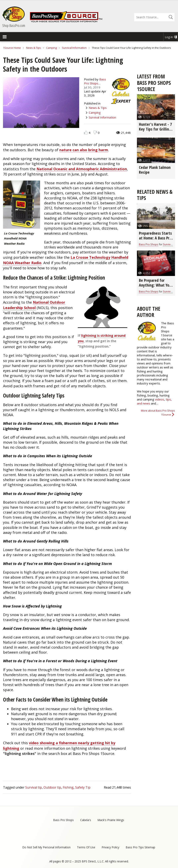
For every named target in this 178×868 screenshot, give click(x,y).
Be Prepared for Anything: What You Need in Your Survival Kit (155, 287)
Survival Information (74, 48)
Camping (51, 48)
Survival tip (34, 787)
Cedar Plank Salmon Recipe (155, 170)
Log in (169, 37)
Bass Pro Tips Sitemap (140, 847)
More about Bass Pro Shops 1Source (158, 413)
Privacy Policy (110, 847)
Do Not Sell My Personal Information (46, 847)
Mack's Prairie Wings (111, 820)
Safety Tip (83, 787)
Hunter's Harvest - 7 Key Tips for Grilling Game (155, 129)
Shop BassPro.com (14, 25)
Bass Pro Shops (149, 244)
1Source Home (12, 48)
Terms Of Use (86, 847)
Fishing (68, 787)
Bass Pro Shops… (95, 81)
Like (86, 132)
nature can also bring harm (84, 150)
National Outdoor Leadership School (34, 305)
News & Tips (33, 48)
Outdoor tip (52, 787)
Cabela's (86, 820)
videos (160, 399)
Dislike (95, 132)
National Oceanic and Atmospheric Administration (82, 169)
